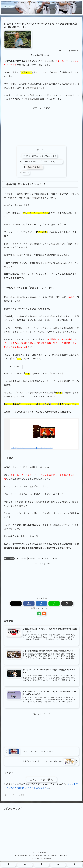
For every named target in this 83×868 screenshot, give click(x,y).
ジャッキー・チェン (34, 559)
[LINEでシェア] (49, 604)
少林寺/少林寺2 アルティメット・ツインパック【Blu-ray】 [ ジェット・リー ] (32, 448)
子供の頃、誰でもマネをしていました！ (40, 156)
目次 (38, 150)
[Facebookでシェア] (34, 604)
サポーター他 (33, 857)
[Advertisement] (41, 124)
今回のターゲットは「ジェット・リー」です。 (42, 162)
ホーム (16, 857)
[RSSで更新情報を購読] (44, 614)
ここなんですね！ (34, 167)
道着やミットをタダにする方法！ (49, 857)
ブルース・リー (47, 559)
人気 (55, 559)
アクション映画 (9, 559)
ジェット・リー (22, 559)
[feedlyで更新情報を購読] (39, 614)
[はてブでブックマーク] (42, 604)
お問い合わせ (65, 857)
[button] (56, 604)
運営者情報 (23, 857)
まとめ (25, 173)
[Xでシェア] (27, 604)
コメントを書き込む (42, 782)
